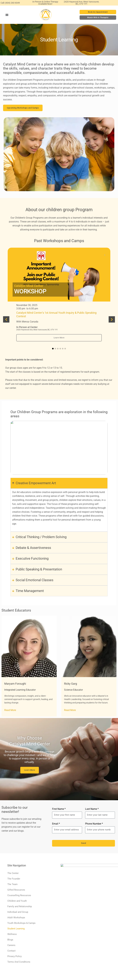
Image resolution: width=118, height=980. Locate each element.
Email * (56, 824)
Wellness (12, 934)
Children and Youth (17, 901)
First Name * (59, 809)
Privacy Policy (15, 956)
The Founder (14, 879)
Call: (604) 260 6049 (10, 3)
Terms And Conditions (19, 962)
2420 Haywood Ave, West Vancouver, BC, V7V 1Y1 (81, 3)
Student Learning (16, 929)
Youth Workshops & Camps (21, 923)
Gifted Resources (16, 890)
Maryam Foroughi (15, 684)
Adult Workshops (16, 918)
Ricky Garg (71, 684)
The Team (12, 884)
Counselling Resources (19, 895)
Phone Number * (94, 824)
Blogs (10, 940)
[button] (6, 319)
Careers (11, 945)
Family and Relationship (20, 906)
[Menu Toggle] (7, 15)
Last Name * (92, 809)
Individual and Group (18, 912)
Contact (11, 951)
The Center (13, 873)
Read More (10, 710)
